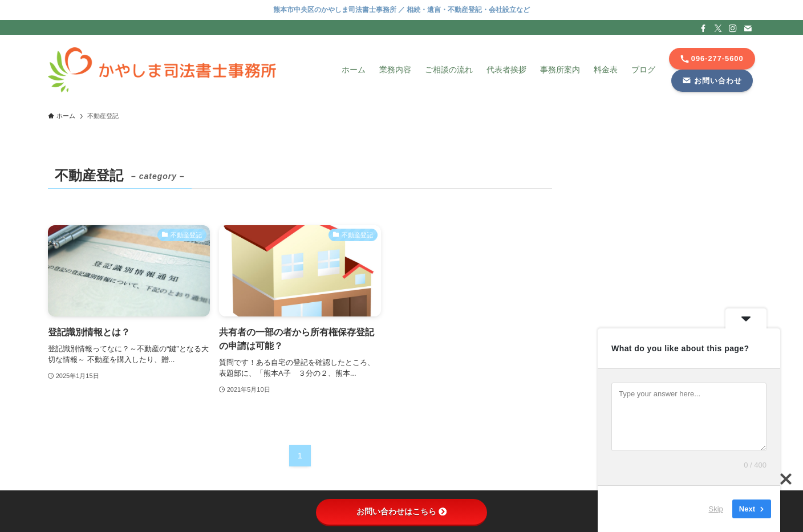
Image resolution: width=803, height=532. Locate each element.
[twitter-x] (718, 29)
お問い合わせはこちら (401, 511)
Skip (716, 509)
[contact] (748, 29)
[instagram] (733, 29)
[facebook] (703, 29)
